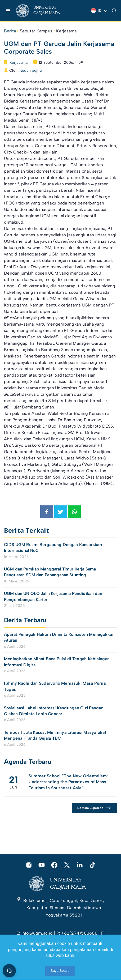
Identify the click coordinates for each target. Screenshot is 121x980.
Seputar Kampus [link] (36, 31)
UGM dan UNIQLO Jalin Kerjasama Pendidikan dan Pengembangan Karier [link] (53, 596)
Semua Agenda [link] (90, 808)
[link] (42, 11)
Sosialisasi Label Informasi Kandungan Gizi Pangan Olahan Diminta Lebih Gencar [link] (54, 711)
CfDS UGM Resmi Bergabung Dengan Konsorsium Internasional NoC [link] (53, 547)
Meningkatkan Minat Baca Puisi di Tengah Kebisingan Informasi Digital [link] (57, 662)
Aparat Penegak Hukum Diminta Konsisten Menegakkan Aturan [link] (59, 637)
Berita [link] (10, 31)
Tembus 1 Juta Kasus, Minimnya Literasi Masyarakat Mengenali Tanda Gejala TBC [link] (55, 735)
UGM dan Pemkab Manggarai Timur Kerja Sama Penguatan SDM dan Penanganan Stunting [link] (50, 572)
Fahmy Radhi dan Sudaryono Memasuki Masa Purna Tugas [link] (55, 686)
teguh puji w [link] (32, 71)
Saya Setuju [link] (60, 971)
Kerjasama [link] (66, 31)
